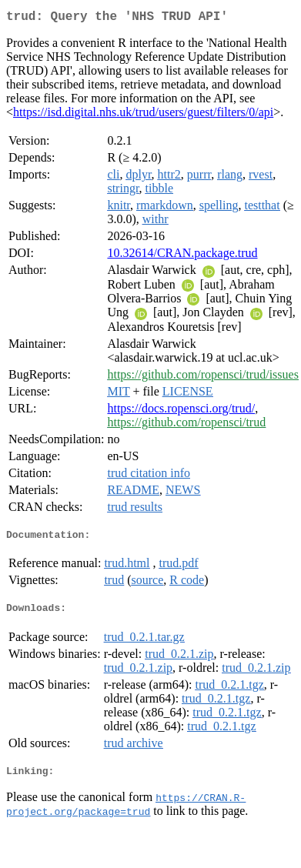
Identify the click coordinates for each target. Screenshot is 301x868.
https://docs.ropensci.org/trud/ (181, 411)
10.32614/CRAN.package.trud (182, 256)
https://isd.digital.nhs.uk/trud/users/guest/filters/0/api (143, 115)
